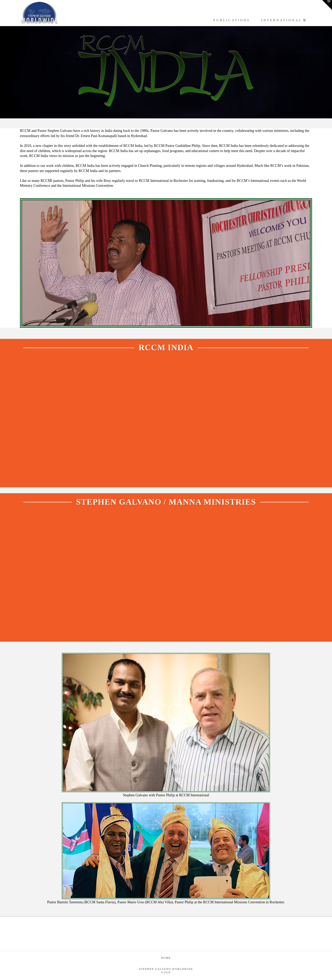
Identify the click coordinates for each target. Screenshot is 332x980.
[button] (327, 5)
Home (166, 958)
